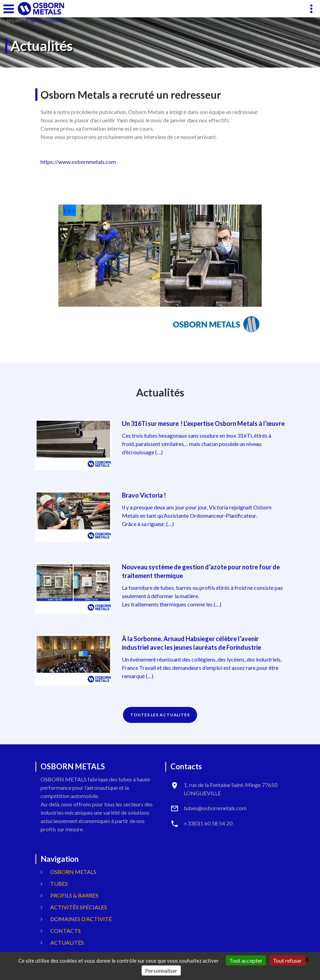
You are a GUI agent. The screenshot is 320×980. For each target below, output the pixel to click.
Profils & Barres (74, 895)
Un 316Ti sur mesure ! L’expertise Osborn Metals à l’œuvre (203, 423)
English (34, 20)
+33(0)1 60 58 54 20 (208, 823)
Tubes (59, 883)
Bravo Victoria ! (144, 495)
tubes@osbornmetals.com (215, 808)
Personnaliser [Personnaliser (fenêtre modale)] (161, 970)
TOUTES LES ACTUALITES (160, 715)
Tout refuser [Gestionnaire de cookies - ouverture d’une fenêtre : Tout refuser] (287, 960)
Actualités (67, 942)
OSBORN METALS (73, 872)
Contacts (65, 931)
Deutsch (56, 20)
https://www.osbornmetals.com (78, 162)
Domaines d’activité (81, 919)
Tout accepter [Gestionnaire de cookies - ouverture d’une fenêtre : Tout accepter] (246, 960)
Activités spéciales (79, 907)
